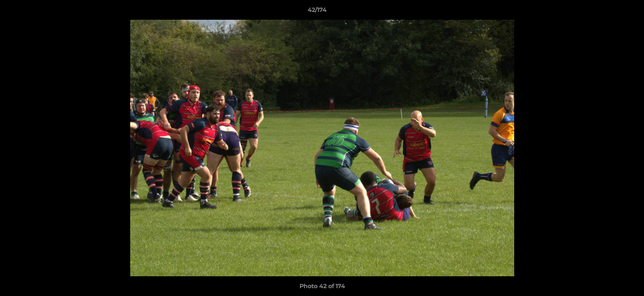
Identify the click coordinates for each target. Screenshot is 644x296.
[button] (609, 12)
